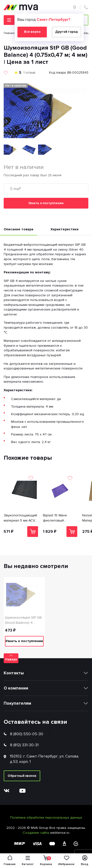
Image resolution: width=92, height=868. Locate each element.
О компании (16, 688)
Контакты (14, 673)
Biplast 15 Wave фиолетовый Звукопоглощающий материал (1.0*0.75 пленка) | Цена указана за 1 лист (60, 518)
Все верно (32, 32)
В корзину (33, 531)
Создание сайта (36, 833)
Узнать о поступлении (46, 203)
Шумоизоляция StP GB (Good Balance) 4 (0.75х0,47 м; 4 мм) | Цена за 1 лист (23, 620)
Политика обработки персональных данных (46, 818)
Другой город (66, 32)
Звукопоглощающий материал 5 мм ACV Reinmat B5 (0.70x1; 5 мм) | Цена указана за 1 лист (20, 518)
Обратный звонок (22, 776)
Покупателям (17, 703)
